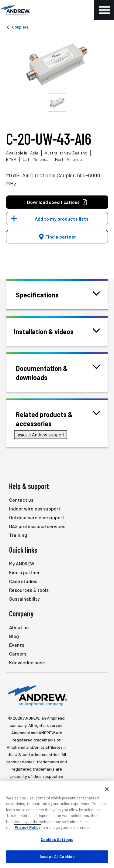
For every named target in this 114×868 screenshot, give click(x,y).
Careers (18, 654)
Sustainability (24, 599)
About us (19, 627)
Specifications (45, 294)
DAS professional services (37, 526)
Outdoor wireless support (37, 517)
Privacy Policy (28, 827)
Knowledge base (27, 662)
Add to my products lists (62, 219)
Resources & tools (29, 590)
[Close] (107, 789)
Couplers (20, 27)
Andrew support (41, 434)
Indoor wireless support (35, 509)
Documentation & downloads (58, 372)
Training (18, 535)
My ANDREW (22, 563)
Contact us (21, 500)
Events (17, 645)
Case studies (23, 581)
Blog (14, 636)
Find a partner (57, 237)
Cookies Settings (57, 839)
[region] (57, 824)
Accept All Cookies (57, 856)
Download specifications (57, 202)
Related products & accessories (58, 418)
